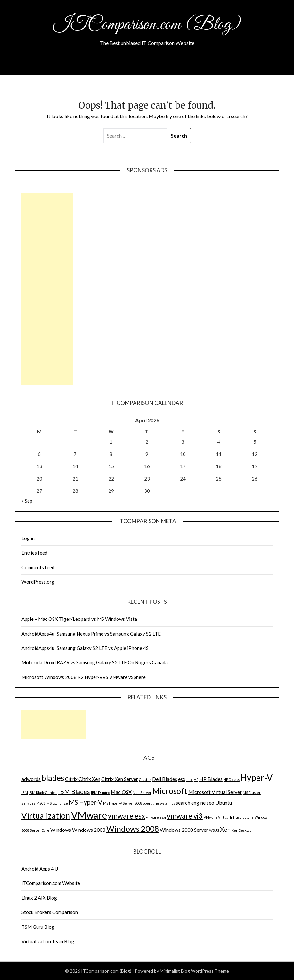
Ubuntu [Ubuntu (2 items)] (224, 802)
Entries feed (34, 553)
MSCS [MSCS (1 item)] (41, 803)
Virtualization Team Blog (48, 941)
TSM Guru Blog (38, 927)
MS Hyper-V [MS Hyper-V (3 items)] (86, 802)
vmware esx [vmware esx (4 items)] (127, 816)
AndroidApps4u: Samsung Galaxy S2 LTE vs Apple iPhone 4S (85, 648)
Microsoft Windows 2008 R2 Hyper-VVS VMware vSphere (84, 677)
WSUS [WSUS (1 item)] (214, 830)
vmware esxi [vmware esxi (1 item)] (156, 817)
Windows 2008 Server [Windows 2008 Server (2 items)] (184, 830)
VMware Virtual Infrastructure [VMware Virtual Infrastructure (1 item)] (229, 817)
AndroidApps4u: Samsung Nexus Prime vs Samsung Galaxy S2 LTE (91, 634)
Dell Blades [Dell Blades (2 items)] (165, 779)
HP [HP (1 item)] (196, 779)
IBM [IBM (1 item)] (25, 793)
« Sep (27, 501)
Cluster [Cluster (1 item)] (145, 779)
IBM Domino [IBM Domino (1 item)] (100, 793)
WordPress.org (38, 582)
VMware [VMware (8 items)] (89, 815)
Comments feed (38, 567)
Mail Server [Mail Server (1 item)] (142, 793)
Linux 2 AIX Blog (39, 898)
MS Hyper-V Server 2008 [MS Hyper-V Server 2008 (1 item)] (123, 803)
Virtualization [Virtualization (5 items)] (46, 816)
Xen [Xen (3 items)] (225, 829)
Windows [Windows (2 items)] (61, 830)
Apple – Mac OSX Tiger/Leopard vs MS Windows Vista (79, 619)
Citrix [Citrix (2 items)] (71, 779)
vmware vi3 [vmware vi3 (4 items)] (185, 816)
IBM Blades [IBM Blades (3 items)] (74, 792)
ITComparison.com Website (51, 883)
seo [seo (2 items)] (210, 802)
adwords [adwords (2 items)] (31, 779)
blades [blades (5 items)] (53, 778)
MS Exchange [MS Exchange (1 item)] (57, 803)
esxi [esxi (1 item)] (190, 779)
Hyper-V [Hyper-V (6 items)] (257, 778)
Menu (273, 67)
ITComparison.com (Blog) (147, 25)
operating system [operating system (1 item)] (157, 803)
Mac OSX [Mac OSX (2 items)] (121, 792)
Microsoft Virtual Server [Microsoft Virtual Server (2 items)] (215, 792)
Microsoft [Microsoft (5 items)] (170, 791)
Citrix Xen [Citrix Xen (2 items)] (89, 779)
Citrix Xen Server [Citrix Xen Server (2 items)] (120, 779)
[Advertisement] (47, 289)
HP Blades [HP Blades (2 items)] (211, 779)
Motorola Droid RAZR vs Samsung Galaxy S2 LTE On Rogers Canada (95, 662)
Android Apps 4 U (40, 869)
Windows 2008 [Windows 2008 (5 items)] (133, 829)
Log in (28, 538)
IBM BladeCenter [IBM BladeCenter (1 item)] (43, 793)
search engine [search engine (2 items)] (191, 802)
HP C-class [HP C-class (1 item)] (232, 779)
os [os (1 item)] (173, 803)
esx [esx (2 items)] (182, 779)
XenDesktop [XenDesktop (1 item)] (241, 830)
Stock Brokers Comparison (50, 912)
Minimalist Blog (175, 971)
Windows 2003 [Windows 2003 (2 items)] (89, 830)
